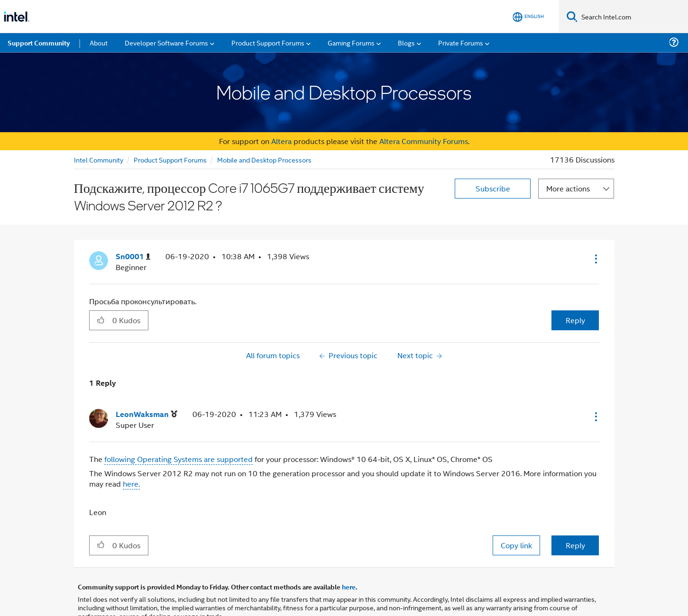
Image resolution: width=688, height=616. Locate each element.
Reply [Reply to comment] (575, 545)
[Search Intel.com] (633, 17)
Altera (281, 141)
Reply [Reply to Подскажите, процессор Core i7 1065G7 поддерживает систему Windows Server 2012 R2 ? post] (575, 320)
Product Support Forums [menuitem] (268, 42)
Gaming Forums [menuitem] (351, 42)
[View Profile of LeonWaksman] (147, 414)
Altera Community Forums (424, 141)
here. (131, 484)
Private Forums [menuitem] (461, 42)
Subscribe (493, 188)
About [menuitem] (99, 42)
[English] (528, 17)
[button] (595, 259)
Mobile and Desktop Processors (264, 159)
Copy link (516, 545)
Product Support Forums (170, 159)
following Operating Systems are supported (179, 459)
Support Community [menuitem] (39, 43)
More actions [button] (568, 188)
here (349, 587)
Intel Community (99, 159)
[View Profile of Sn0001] (133, 257)
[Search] (572, 16)
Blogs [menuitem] (406, 42)
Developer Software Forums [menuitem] (166, 42)
